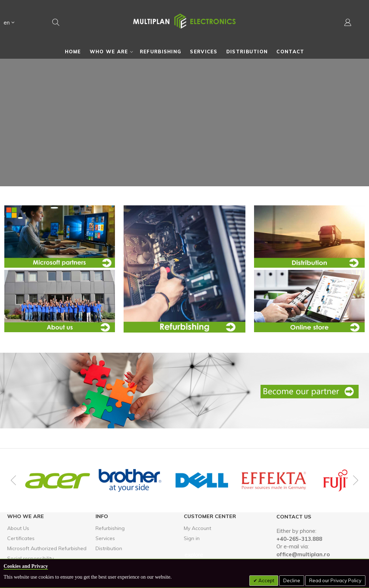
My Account (197, 528)
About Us (18, 528)
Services (105, 538)
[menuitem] (73, 52)
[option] (58, 481)
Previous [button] (14, 480)
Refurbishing (110, 528)
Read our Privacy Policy (335, 580)
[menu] (184, 52)
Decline (292, 580)
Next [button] (355, 480)
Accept (266, 580)
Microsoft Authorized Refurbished (47, 548)
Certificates (21, 538)
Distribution (109, 548)
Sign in (192, 538)
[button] (9, 24)
